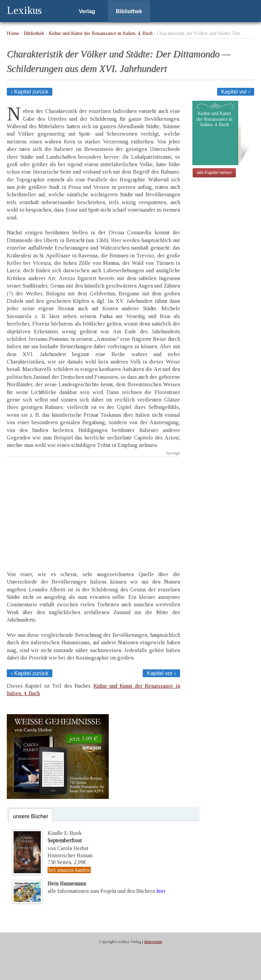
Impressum (153, 942)
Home (13, 33)
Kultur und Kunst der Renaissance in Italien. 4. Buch (101, 33)
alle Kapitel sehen (214, 172)
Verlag (87, 11)
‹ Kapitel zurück (30, 92)
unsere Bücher (31, 816)
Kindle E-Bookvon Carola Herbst (68, 841)
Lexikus (24, 10)
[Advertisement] (93, 508)
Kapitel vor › (236, 92)
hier (161, 891)
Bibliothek (129, 11)
